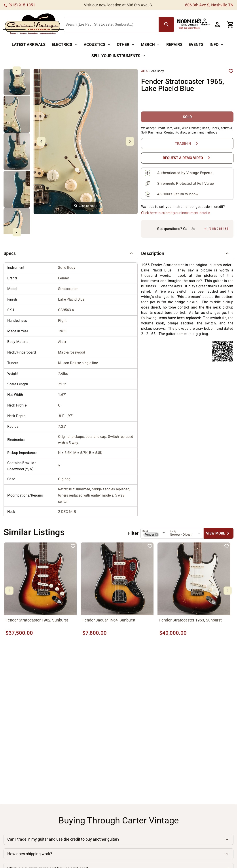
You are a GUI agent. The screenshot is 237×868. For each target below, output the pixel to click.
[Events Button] (196, 45)
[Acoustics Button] (97, 45)
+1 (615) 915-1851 (217, 229)
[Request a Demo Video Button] (187, 158)
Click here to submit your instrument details (176, 213)
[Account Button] (217, 24)
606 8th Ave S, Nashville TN (209, 5)
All (143, 71)
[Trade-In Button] (187, 144)
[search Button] (166, 24)
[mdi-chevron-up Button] (17, 71)
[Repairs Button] (174, 45)
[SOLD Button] (187, 117)
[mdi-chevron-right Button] (228, 591)
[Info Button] (217, 45)
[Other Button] (126, 45)
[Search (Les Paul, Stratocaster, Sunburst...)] (112, 25)
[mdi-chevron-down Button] (17, 232)
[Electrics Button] (65, 45)
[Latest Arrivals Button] (29, 45)
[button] (71, 254)
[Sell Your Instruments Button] (118, 56)
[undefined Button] (219, 533)
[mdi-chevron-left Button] (9, 591)
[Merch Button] (151, 45)
